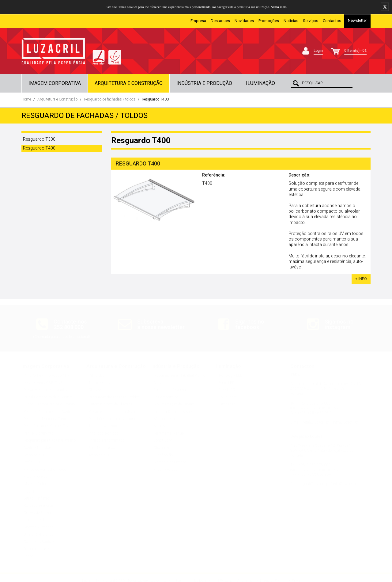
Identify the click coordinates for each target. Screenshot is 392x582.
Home (26, 99)
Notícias (291, 21)
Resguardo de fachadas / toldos (110, 99)
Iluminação (260, 83)
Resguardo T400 (155, 99)
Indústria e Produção (204, 83)
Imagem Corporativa (55, 83)
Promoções (269, 21)
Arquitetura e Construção (129, 83)
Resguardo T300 (39, 139)
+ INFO (361, 280)
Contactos (332, 21)
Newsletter (357, 20)
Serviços (311, 21)
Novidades (244, 21)
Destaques (220, 21)
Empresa (198, 21)
